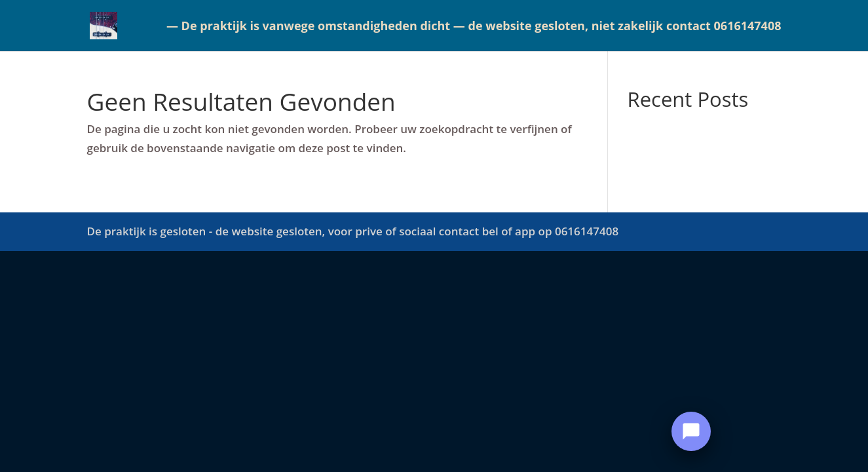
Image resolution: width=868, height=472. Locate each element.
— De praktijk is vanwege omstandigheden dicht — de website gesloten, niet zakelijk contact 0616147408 (474, 27)
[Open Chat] (691, 431)
